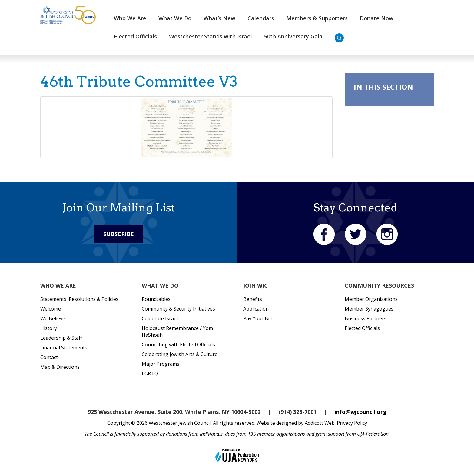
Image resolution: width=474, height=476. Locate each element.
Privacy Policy (352, 423)
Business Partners (366, 318)
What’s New (219, 18)
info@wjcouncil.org (361, 412)
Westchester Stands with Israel (210, 36)
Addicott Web (320, 423)
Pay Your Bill (257, 318)
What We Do (175, 18)
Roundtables (156, 299)
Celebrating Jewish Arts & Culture (180, 354)
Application (256, 309)
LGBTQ (150, 374)
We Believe (53, 318)
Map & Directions (60, 367)
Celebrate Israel (160, 318)
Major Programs (161, 364)
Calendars (261, 18)
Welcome (51, 309)
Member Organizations (371, 299)
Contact (49, 357)
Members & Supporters (317, 18)
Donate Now (377, 18)
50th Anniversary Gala (293, 36)
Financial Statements (64, 348)
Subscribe (119, 234)
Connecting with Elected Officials (178, 345)
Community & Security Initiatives (178, 309)
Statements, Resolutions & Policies (79, 299)
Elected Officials (135, 36)
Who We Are (130, 18)
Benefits (253, 299)
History (49, 328)
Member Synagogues (369, 309)
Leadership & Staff (61, 338)
